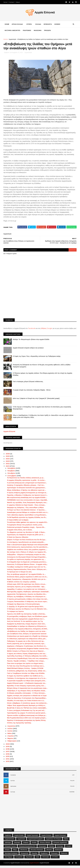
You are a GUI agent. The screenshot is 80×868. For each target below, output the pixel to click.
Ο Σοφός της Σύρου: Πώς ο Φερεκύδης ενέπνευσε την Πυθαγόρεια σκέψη (37, 359)
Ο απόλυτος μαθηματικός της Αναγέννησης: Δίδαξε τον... (27, 673)
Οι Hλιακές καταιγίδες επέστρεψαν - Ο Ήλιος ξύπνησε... (27, 696)
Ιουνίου (10, 733)
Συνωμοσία (19, 859)
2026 (8, 456)
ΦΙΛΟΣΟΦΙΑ (38, 31)
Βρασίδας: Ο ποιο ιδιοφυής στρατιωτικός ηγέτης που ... (26, 688)
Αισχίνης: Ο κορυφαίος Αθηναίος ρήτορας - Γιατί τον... (26, 488)
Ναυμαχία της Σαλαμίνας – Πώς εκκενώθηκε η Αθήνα (25, 510)
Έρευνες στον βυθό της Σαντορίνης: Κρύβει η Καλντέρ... (27, 616)
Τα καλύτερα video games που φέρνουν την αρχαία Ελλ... (28, 525)
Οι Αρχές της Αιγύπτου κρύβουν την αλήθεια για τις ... (26, 678)
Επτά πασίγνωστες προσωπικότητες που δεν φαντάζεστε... (28, 550)
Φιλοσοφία (46, 859)
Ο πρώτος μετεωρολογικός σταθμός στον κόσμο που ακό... (28, 601)
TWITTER (12, 783)
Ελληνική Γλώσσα (10, 848)
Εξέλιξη (52, 848)
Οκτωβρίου (12, 476)
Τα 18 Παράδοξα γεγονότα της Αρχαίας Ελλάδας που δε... (27, 520)
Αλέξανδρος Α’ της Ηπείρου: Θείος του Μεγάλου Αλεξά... (27, 693)
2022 (8, 466)
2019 (8, 749)
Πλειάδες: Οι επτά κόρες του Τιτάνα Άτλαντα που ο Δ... (26, 703)
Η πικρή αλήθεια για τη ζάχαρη (18, 522)
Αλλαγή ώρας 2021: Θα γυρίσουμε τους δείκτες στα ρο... (27, 587)
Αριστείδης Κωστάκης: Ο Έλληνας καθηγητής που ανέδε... (27, 658)
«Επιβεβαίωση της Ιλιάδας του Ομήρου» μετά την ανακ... (27, 634)
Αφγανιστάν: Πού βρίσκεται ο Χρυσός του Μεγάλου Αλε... (27, 597)
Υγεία (37, 859)
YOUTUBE (13, 794)
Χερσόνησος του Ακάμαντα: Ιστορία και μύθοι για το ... (26, 537)
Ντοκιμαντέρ (25, 856)
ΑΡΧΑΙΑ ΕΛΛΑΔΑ (17, 24)
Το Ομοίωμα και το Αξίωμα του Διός (20, 574)
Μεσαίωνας (24, 852)
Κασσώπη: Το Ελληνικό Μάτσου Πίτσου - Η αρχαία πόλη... (27, 567)
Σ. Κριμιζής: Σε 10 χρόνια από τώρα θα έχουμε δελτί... (26, 609)
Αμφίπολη (8, 838)
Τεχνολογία (29, 859)
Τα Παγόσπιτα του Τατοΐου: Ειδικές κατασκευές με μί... (26, 480)
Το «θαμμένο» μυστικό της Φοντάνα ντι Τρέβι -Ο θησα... (26, 535)
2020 (8, 747)
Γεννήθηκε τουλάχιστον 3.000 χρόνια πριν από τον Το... (27, 569)
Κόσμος (7, 852)
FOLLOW (72, 783)
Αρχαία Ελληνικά (9, 434)
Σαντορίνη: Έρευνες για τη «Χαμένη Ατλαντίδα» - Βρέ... (26, 589)
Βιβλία (66, 841)
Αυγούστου (12, 728)
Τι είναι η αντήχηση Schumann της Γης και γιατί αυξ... (26, 713)
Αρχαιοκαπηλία (10, 841)
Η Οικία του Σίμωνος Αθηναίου (18, 540)
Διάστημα (8, 845)
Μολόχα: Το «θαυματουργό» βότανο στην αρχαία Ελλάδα (31, 342)
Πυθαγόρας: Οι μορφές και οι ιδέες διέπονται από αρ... (26, 644)
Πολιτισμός (54, 856)
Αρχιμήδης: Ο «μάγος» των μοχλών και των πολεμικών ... (27, 592)
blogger (72, 250)
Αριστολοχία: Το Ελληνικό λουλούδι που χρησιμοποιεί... (27, 490)
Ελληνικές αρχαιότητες (60, 845)
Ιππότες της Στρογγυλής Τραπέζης (19, 725)
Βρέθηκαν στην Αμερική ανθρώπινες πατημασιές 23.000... (28, 631)
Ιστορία (69, 848)
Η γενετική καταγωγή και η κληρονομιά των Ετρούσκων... (27, 485)
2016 (8, 756)
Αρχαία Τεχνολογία (32, 838)
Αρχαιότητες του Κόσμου (53, 841)
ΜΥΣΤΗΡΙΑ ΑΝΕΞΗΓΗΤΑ (13, 31)
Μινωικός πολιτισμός (37, 852)
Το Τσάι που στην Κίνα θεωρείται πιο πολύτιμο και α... (26, 668)
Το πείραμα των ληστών (16, 614)
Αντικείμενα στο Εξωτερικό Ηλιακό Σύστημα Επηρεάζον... (27, 559)
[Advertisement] (40, 301)
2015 (8, 759)
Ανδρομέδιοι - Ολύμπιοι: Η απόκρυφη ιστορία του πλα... (27, 557)
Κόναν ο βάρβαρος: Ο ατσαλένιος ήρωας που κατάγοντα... (27, 705)
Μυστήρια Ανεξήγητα (11, 856)
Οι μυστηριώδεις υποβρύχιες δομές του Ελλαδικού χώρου (27, 619)
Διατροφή (17, 845)
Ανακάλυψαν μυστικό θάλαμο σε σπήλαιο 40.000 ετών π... (28, 515)
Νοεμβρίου (11, 473)
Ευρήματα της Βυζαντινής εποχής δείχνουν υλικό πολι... (27, 626)
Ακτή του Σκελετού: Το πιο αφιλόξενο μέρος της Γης (25, 624)
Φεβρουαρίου (12, 743)
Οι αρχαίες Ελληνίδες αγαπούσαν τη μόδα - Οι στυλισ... (27, 483)
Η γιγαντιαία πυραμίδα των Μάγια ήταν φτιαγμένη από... (27, 683)
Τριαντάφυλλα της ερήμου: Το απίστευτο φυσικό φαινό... (27, 715)
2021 (8, 468)
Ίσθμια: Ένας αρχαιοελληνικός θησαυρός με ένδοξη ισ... (27, 708)
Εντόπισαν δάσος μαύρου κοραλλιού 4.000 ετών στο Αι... (27, 579)
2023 (8, 464)
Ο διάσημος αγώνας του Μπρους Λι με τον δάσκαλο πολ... (27, 611)
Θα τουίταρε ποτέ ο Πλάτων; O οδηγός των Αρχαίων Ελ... (27, 554)
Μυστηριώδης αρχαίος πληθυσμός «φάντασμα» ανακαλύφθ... (28, 594)
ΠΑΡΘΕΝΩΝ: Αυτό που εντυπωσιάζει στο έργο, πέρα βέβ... (28, 502)
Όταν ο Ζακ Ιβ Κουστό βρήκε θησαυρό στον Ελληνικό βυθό (28, 547)
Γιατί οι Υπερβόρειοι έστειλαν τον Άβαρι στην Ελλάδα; (26, 676)
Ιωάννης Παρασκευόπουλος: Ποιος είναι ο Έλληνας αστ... (27, 572)
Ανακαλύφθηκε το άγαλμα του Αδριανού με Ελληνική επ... (27, 629)
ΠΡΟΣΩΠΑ (48, 31)
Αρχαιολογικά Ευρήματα (36, 841)
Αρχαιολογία (12, 39)
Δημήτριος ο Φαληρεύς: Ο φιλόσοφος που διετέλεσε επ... (27, 648)
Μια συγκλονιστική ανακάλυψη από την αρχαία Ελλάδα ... (27, 500)
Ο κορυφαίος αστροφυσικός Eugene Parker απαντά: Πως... (28, 651)
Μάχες (15, 852)
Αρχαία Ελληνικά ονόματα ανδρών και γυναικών (28, 350)
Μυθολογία (58, 852)
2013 (8, 764)
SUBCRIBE (72, 794)
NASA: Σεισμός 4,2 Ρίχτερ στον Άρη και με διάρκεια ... (26, 653)
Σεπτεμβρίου (12, 478)
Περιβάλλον (44, 856)
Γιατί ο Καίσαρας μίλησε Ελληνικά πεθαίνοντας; (28, 384)
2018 (8, 751)
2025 (8, 459)
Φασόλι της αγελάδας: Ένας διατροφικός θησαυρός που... (27, 505)
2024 (8, 461)
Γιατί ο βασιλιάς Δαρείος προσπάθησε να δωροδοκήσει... (27, 517)
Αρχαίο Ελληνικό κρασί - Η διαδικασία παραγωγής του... (27, 686)
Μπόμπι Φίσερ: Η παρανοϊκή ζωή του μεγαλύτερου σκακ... (27, 691)
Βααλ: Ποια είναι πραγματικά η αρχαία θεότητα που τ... (26, 621)
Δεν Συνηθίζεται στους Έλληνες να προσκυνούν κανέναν (27, 636)
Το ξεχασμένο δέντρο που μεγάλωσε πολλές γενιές (25, 527)
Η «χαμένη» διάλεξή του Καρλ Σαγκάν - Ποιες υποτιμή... (26, 507)
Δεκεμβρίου (12, 471)
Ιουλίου (10, 731)
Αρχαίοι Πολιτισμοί (60, 838)
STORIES (55, 859)
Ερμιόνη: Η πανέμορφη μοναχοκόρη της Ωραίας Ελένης (27, 723)
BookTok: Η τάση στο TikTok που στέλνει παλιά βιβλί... (27, 710)
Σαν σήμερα (9, 859)
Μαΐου (10, 736)
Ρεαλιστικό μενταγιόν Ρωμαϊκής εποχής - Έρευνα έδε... (26, 530)
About (18, 2)
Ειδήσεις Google (47, 329)
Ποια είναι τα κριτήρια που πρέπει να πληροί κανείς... (26, 666)
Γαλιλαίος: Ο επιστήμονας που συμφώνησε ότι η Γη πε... (27, 681)
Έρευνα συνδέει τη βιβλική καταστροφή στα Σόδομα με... (27, 718)
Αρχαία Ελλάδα (19, 838)
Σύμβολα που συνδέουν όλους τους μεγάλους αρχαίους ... (27, 552)
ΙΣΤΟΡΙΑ (29, 24)
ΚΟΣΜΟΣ (57, 24)
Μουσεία (49, 852)
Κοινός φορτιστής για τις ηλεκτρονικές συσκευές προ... (26, 646)
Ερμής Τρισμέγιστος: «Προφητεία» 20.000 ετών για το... (27, 582)
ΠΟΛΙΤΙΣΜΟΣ (27, 31)
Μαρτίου (11, 741)
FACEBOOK (13, 777)
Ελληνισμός (42, 848)
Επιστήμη (60, 848)
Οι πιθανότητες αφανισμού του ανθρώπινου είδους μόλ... (27, 641)
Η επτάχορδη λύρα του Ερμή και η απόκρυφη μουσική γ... (27, 564)
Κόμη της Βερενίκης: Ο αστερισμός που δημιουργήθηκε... (27, 700)
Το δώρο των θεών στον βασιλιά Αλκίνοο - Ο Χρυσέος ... (27, 512)
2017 (8, 754)
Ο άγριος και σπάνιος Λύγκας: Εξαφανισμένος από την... (27, 656)
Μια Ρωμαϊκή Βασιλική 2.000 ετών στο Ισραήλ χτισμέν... (27, 720)
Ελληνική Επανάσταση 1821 (27, 848)
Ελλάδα (34, 845)
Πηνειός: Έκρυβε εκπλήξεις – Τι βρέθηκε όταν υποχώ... (26, 663)
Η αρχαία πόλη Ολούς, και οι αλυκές (20, 532)
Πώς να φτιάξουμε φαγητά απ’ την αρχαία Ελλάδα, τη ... (26, 577)
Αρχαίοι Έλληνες (46, 838)
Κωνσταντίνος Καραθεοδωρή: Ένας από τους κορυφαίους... (28, 661)
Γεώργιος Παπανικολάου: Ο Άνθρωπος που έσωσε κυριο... (28, 604)
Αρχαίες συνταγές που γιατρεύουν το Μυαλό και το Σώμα (27, 698)
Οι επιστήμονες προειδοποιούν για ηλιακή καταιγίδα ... (26, 545)
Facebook (32, 329)
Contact (12, 2)
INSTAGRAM (13, 789)
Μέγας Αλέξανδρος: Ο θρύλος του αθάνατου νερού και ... (27, 493)
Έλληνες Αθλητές (45, 845)
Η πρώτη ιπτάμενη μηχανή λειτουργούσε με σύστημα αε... (27, 495)
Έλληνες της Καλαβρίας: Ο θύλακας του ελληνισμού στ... (27, 599)
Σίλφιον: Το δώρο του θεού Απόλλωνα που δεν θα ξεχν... (27, 542)
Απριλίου (11, 738)
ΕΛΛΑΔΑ (38, 24)
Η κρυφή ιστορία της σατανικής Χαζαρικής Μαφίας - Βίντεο (32, 392)
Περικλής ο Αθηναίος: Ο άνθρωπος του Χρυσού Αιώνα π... (27, 498)
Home (5, 2)
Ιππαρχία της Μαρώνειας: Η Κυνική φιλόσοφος (24, 606)
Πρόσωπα (64, 856)
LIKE (73, 777)
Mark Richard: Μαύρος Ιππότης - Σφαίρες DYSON (25, 671)
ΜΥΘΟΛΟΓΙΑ (48, 24)
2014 (8, 761)
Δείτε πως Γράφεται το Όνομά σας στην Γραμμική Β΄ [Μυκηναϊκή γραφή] (36, 401)
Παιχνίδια (34, 856)
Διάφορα (26, 845)
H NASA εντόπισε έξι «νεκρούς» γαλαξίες (22, 584)
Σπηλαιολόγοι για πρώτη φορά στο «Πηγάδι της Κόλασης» (28, 639)
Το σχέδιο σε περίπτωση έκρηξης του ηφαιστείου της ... (26, 562)
